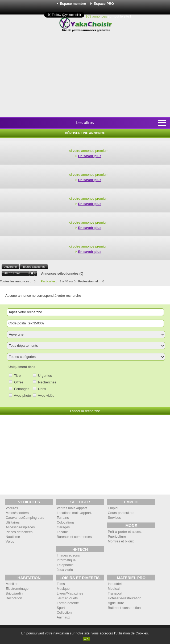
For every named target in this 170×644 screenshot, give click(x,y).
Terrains (63, 518)
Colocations (66, 522)
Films (61, 584)
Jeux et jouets (67, 598)
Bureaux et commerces (74, 537)
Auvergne (11, 267)
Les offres (85, 122)
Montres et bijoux (121, 541)
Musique (63, 589)
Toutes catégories (34, 267)
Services (114, 518)
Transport (115, 593)
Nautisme (13, 537)
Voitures (12, 508)
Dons (42, 389)
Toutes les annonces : (16, 281)
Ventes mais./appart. (72, 508)
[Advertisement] (87, 75)
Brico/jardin (14, 593)
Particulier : (49, 281)
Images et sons (68, 555)
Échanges (22, 389)
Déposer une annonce (85, 133)
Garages (63, 527)
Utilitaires (13, 522)
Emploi (113, 508)
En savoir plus (90, 156)
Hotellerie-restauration (125, 598)
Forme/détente (68, 603)
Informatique (66, 560)
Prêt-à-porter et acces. (125, 532)
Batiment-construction (124, 608)
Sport (61, 608)
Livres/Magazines (70, 593)
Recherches (47, 382)
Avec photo (22, 396)
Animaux (63, 617)
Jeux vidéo (65, 570)
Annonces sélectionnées (60, 274)
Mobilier (12, 584)
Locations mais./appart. (74, 513)
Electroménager (18, 589)
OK (86, 639)
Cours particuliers (121, 513)
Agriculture (116, 603)
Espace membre (73, 4)
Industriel (115, 584)
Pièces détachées (19, 532)
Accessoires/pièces (20, 527)
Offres (19, 382)
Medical (114, 589)
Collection (64, 612)
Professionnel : (89, 281)
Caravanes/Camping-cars (25, 518)
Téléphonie (65, 565)
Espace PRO (104, 4)
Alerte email (12, 273)
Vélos (10, 541)
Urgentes (45, 376)
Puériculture (117, 536)
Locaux (62, 532)
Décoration (14, 598)
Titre (17, 376)
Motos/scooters (17, 513)
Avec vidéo (46, 396)
